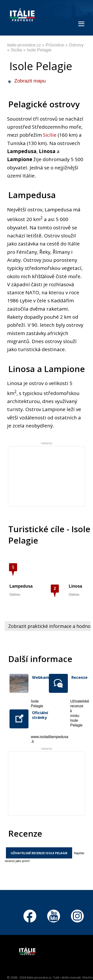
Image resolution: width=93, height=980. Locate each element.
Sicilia (16, 50)
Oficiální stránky (38, 715)
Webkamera (38, 678)
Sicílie (50, 135)
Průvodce (55, 45)
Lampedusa (21, 586)
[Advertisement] (51, 476)
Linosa (76, 586)
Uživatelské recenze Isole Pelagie (39, 853)
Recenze (77, 678)
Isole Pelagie (39, 50)
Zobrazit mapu (30, 81)
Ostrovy (76, 45)
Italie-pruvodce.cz (24, 45)
